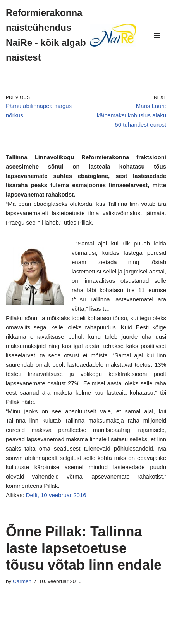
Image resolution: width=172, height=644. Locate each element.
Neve (53, 636)
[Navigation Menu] (157, 35)
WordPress (111, 636)
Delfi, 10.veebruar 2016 (56, 495)
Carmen (22, 581)
